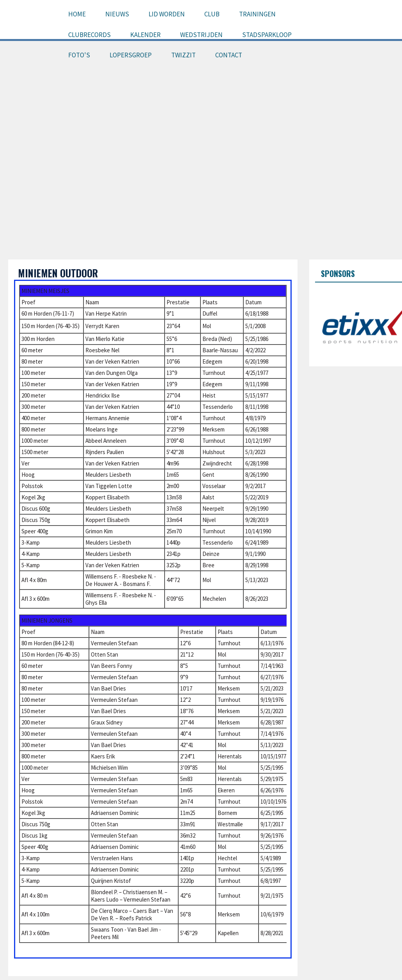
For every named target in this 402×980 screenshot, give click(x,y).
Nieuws (117, 14)
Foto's (79, 55)
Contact (229, 55)
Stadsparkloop (267, 35)
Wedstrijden (201, 35)
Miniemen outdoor (58, 273)
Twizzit (183, 55)
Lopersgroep (131, 55)
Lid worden (167, 14)
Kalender (145, 35)
